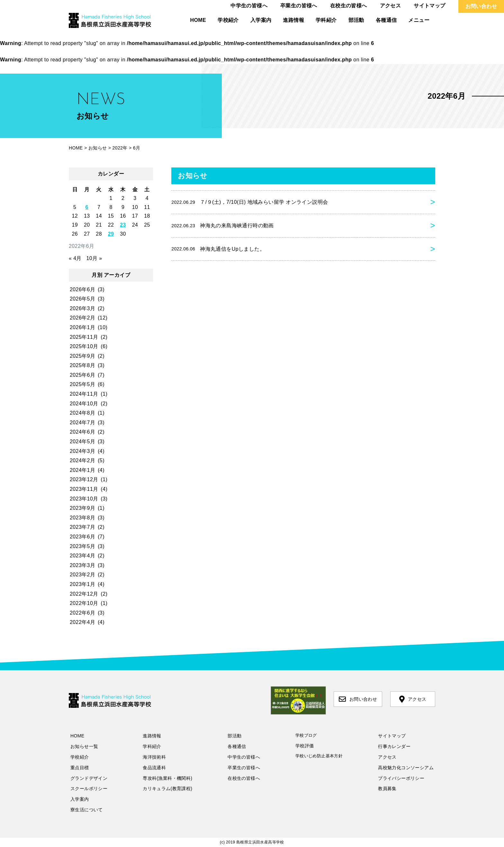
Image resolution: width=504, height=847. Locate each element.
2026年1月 (82, 327)
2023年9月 (82, 508)
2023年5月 (82, 546)
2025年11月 (84, 337)
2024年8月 (82, 413)
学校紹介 (228, 20)
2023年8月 (82, 518)
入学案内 (261, 20)
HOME (198, 20)
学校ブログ (306, 735)
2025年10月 (84, 346)
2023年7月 (82, 527)
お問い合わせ (481, 6)
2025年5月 (82, 384)
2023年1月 (82, 584)
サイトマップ (429, 6)
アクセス (391, 6)
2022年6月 (82, 613)
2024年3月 (82, 451)
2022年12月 (84, 594)
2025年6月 (82, 375)
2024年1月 (82, 470)
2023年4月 (82, 556)
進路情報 (293, 20)
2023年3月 (82, 565)
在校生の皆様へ (349, 6)
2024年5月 (82, 442)
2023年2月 (82, 575)
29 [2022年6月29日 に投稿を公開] (111, 234)
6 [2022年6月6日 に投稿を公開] (87, 207)
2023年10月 (84, 499)
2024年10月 (84, 404)
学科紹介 (326, 20)
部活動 (356, 20)
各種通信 (386, 20)
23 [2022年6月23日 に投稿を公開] (123, 225)
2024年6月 (82, 432)
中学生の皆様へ (249, 6)
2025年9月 (82, 356)
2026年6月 (82, 289)
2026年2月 (82, 318)
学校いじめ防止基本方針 (319, 756)
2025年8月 (82, 365)
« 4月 (75, 258)
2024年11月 (84, 394)
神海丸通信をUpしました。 (218, 249)
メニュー (419, 20)
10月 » (94, 258)
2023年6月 (82, 537)
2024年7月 (82, 423)
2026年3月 (82, 308)
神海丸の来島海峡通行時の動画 (223, 226)
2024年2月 (82, 460)
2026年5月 (82, 299)
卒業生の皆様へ (299, 6)
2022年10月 (84, 603)
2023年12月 (84, 479)
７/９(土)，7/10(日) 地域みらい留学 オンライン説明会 (250, 202)
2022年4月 (82, 622)
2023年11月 (84, 489)
